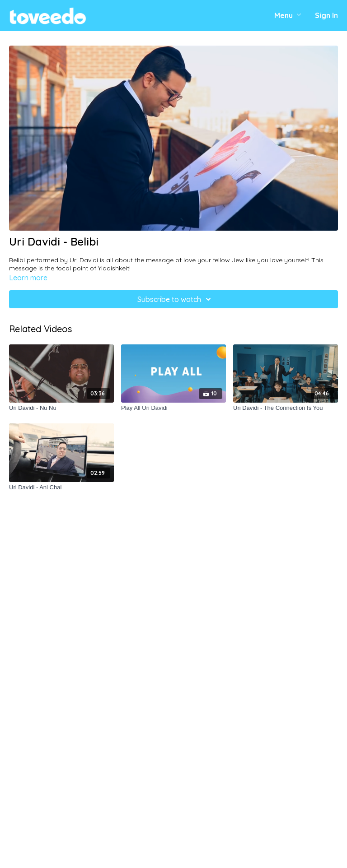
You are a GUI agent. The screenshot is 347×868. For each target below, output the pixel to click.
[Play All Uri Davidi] (173, 408)
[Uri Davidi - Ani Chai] (61, 487)
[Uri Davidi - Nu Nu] (61, 408)
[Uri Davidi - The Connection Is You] (286, 408)
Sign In (326, 15)
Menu (288, 15)
